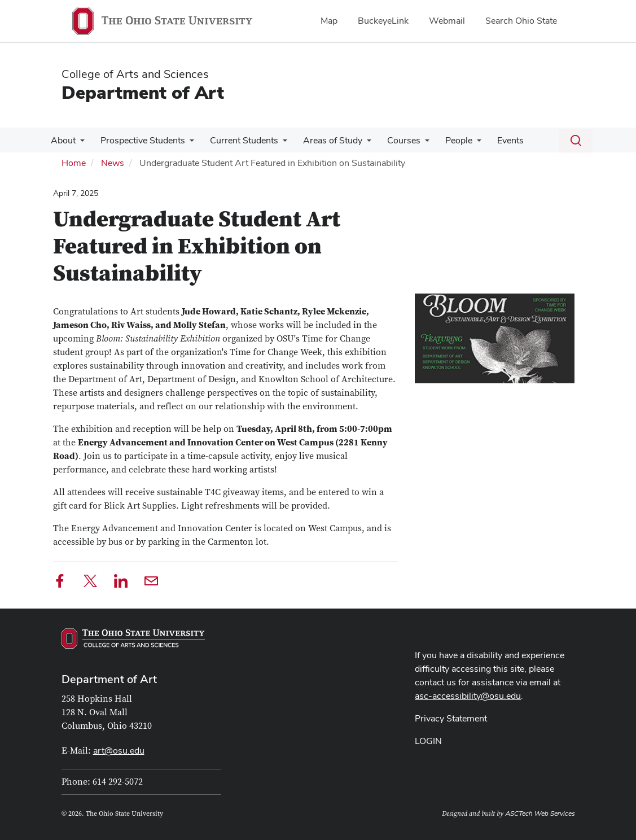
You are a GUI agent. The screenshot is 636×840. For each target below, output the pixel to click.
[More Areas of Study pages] (359, 143)
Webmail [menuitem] (447, 21)
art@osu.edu (119, 751)
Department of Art (143, 92)
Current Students (238, 140)
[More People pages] (464, 143)
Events (496, 140)
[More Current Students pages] (277, 143)
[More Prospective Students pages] (186, 143)
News (113, 163)
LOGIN (428, 741)
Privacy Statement (451, 718)
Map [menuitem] (329, 21)
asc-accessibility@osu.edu (468, 696)
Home (74, 163)
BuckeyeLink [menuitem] (383, 21)
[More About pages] (79, 143)
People (446, 140)
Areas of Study (325, 140)
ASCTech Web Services (540, 813)
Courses (394, 140)
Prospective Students (139, 140)
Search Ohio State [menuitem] (521, 21)
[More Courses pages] (415, 143)
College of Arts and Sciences (135, 74)
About (62, 140)
